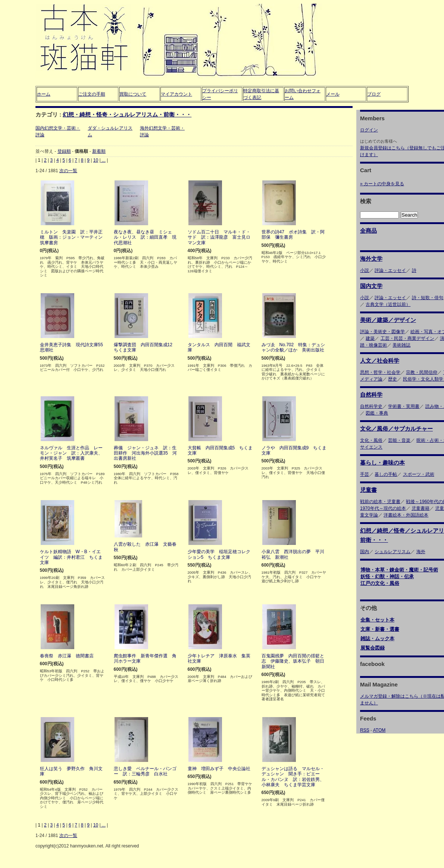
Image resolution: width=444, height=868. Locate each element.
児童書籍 (420, 508)
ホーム (44, 94)
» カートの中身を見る (382, 184)
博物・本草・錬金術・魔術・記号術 (399, 570)
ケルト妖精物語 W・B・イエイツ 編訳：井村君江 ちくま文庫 (71, 557)
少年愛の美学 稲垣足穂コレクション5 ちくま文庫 (219, 554)
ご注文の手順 (92, 94)
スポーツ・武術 (419, 474)
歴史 (393, 379)
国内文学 (371, 286)
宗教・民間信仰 (422, 372)
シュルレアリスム (393, 552)
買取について (133, 94)
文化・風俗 (371, 440)
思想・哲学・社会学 (380, 372)
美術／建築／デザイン (388, 320)
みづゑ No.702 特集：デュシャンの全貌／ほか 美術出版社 (293, 347)
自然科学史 (371, 406)
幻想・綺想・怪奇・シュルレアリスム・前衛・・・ (127, 114)
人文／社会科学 (380, 361)
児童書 (368, 490)
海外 (421, 552)
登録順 (64, 151)
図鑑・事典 (377, 413)
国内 (365, 552)
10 (96, 160)
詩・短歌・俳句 (428, 298)
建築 (370, 338)
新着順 (99, 151)
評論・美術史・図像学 (382, 332)
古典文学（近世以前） (388, 304)
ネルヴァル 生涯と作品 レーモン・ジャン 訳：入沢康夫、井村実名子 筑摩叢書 (71, 453)
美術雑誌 (401, 345)
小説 (365, 270)
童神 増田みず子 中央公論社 (219, 769)
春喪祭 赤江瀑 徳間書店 (67, 656)
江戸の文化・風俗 (380, 583)
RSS (365, 730)
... (103, 160)
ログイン (369, 130)
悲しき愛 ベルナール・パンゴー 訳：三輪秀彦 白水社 (145, 771)
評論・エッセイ (390, 270)
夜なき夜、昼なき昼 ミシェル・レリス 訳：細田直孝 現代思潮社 (145, 237)
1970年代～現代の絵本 (383, 508)
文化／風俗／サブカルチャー (396, 429)
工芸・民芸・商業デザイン (407, 338)
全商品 (368, 231)
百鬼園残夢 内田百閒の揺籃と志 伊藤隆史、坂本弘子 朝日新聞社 (293, 661)
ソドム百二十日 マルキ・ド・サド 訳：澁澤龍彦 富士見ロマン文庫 (219, 237)
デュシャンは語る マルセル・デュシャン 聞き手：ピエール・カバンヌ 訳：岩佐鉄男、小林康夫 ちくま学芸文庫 (293, 777)
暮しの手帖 (386, 474)
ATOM (379, 730)
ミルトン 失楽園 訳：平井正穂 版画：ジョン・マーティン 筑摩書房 (74, 237)
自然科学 (371, 395)
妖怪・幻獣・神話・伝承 (387, 576)
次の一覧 (68, 171)
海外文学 (371, 259)
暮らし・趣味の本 (382, 463)
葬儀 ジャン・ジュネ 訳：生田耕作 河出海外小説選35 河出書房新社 (145, 453)
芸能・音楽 (399, 440)
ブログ (374, 94)
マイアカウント (176, 94)
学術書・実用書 (404, 406)
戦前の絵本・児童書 (380, 502)
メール (333, 94)
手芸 (365, 474)
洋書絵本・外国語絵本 (406, 515)
